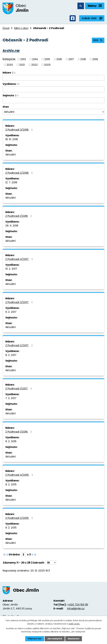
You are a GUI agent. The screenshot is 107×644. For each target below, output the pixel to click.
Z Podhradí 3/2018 (20, 130)
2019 (95, 60)
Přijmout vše (34, 639)
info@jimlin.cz (76, 609)
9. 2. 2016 (11, 442)
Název (8, 73)
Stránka (14, 555)
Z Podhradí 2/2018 (20, 173)
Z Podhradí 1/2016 (19, 432)
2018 (83, 60)
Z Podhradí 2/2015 (20, 518)
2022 (35, 65)
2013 (23, 60)
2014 (35, 60)
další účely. (74, 624)
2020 (10, 65)
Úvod (6, 29)
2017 (71, 60)
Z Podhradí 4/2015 (20, 475)
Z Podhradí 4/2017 (20, 260)
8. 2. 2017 (11, 355)
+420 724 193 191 (78, 605)
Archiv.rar (11, 51)
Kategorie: (9, 59)
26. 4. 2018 (12, 226)
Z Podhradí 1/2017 (19, 389)
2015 (47, 60)
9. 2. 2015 (11, 485)
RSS (98, 41)
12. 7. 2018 (11, 183)
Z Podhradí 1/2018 (19, 216)
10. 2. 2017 (11, 269)
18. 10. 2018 (12, 140)
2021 (22, 65)
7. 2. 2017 (11, 399)
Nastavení (74, 639)
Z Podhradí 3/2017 (20, 303)
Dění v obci (21, 29)
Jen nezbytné (55, 639)
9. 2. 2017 (11, 312)
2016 (59, 60)
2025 (47, 65)
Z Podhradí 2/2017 (20, 346)
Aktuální (11, 155)
